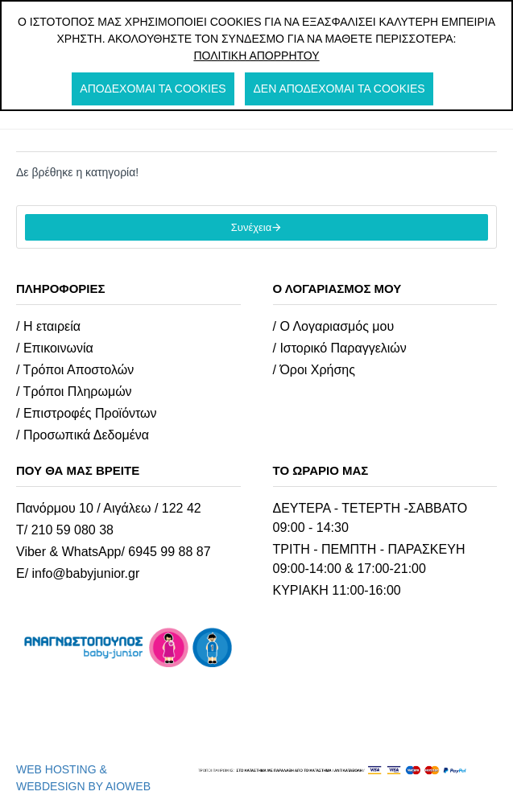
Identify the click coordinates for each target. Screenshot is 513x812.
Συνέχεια (251, 227)
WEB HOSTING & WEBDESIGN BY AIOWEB (83, 778)
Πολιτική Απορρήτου (256, 56)
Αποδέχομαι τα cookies (153, 89)
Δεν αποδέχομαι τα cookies (339, 89)
